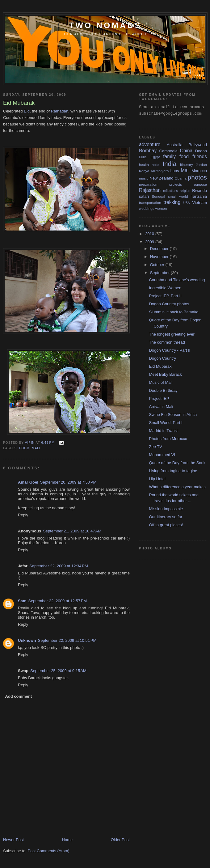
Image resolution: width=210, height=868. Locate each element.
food (24, 448)
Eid (27, 111)
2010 (150, 234)
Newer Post (13, 840)
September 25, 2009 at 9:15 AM (58, 671)
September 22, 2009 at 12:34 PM (59, 566)
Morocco (199, 171)
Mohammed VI (162, 455)
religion (185, 191)
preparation (148, 184)
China (186, 151)
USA (186, 203)
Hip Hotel (157, 479)
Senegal (159, 196)
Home (67, 840)
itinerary (187, 165)
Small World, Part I (166, 423)
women (161, 208)
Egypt (155, 157)
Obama (180, 178)
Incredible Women (165, 288)
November (160, 257)
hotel (155, 165)
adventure (150, 144)
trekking (172, 202)
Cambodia (168, 151)
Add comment (19, 696)
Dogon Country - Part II (170, 350)
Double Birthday (163, 390)
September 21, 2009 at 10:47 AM (72, 531)
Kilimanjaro (160, 171)
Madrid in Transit (164, 431)
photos (197, 177)
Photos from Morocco (168, 439)
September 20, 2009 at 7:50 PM (68, 482)
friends (200, 157)
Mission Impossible (166, 509)
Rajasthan (150, 190)
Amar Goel (28, 482)
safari (144, 196)
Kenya (144, 171)
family (169, 157)
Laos (174, 171)
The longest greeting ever (172, 334)
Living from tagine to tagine (173, 471)
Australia (175, 145)
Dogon (201, 151)
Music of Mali (161, 382)
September (160, 273)
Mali (36, 448)
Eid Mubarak (160, 366)
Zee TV (155, 447)
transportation (150, 203)
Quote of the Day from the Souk (177, 463)
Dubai (143, 157)
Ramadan (60, 111)
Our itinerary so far (166, 517)
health (144, 165)
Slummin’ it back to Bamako (174, 312)
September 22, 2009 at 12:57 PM (57, 601)
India (169, 164)
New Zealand (161, 178)
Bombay (148, 151)
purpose (200, 184)
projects (176, 184)
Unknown (27, 640)
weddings (147, 208)
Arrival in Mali (161, 406)
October (158, 265)
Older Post (120, 840)
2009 (150, 242)
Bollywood (198, 145)
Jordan (201, 165)
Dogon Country (162, 358)
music (144, 178)
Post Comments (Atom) (49, 851)
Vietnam (200, 203)
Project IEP (159, 398)
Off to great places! (166, 525)
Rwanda (199, 191)
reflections (170, 191)
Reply (23, 515)
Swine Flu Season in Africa (173, 415)
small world (178, 196)
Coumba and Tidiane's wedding (177, 280)
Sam (22, 601)
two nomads (105, 25)
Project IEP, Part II (165, 296)
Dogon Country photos (169, 304)
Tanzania (199, 196)
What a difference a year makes (177, 487)
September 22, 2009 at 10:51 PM (67, 640)
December (160, 249)
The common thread (167, 342)
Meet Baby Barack (165, 374)
